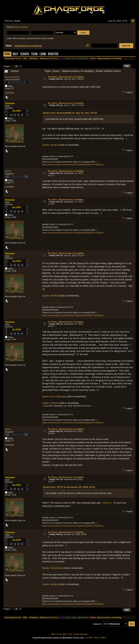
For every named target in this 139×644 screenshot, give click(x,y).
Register (53, 54)
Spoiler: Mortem (50, 145)
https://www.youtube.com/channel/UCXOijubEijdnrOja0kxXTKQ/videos (73, 164)
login (16, 27)
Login (43, 54)
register (24, 27)
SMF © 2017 (68, 634)
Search (25, 54)
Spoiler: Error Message (54, 396)
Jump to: (97, 624)
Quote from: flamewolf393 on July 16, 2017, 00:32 (70, 113)
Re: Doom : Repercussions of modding (66, 77)
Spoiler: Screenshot (52, 568)
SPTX (8, 171)
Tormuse (10, 103)
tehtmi (62, 58)
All (20, 66)
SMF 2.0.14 (56, 634)
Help (15, 54)
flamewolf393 (12, 77)
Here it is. (107, 503)
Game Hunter (71, 58)
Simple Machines (81, 634)
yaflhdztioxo (83, 58)
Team (34, 54)
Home (7, 54)
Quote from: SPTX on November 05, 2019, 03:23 (69, 487)
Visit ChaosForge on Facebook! (28, 46)
